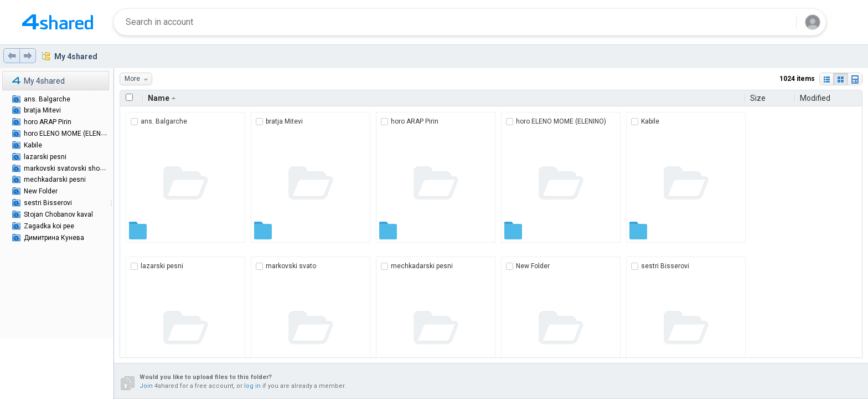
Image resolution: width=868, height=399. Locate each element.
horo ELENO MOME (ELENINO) (69, 134)
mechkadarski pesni (55, 180)
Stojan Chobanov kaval (58, 214)
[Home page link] (58, 22)
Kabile (33, 145)
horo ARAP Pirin (48, 122)
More (138, 79)
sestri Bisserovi (48, 203)
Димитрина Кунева (54, 238)
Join (146, 386)
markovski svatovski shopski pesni (77, 168)
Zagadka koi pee (49, 226)
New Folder (41, 191)
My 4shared (76, 57)
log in (252, 386)
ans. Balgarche (47, 99)
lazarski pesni (45, 157)
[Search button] (781, 22)
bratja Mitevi (42, 110)
